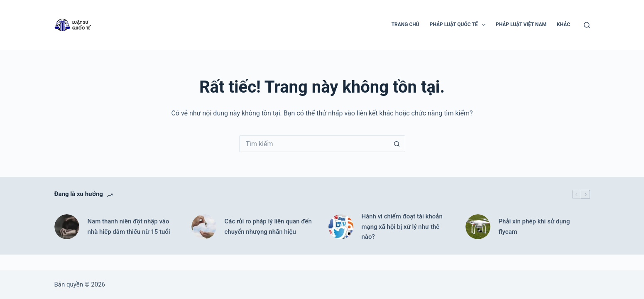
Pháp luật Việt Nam (521, 25)
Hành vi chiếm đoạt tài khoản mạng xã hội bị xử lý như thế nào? (402, 227)
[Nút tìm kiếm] (397, 144)
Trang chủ (405, 25)
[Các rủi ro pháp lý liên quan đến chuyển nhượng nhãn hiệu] (204, 227)
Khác (563, 25)
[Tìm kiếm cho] (314, 144)
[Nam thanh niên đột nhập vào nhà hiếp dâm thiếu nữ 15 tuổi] (67, 227)
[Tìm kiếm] (587, 25)
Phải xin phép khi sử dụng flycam (534, 227)
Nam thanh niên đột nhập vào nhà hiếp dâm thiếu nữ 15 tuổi (129, 227)
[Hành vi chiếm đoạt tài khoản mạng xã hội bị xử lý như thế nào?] (341, 227)
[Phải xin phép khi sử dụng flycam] (478, 227)
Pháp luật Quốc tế (459, 25)
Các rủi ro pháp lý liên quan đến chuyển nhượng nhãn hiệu (268, 227)
